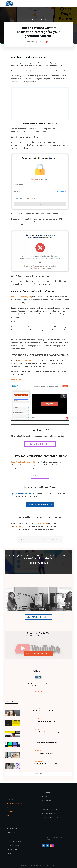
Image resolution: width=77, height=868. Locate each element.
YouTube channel (41, 523)
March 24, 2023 (39, 708)
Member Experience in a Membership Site (47, 711)
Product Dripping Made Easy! (47, 721)
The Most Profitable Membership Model (47, 764)
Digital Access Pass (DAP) (21, 297)
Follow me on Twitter (25, 493)
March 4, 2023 (38, 729)
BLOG (8, 807)
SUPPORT (10, 816)
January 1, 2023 (39, 751)
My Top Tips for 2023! (47, 753)
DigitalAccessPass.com (27, 360)
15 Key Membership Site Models (47, 742)
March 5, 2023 (38, 719)
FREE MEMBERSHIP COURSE (15, 803)
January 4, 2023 (39, 740)
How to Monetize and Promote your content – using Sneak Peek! (47, 732)
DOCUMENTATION (12, 812)
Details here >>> (18, 379)
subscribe (17, 526)
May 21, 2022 (38, 761)
